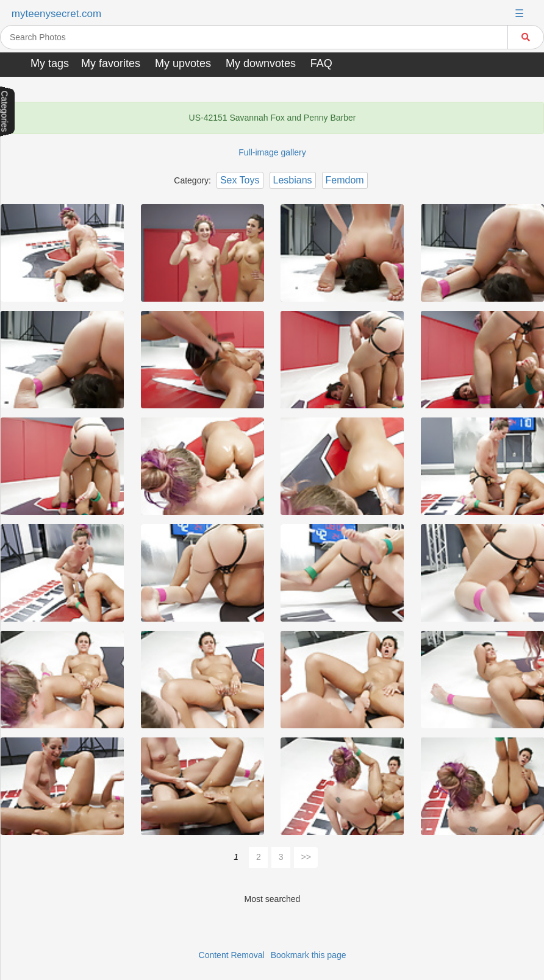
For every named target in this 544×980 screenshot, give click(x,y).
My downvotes (261, 63)
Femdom (345, 180)
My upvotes (183, 63)
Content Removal (232, 955)
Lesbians (293, 180)
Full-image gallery (272, 152)
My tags (50, 63)
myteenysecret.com (56, 14)
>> (306, 857)
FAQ (321, 63)
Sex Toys (240, 180)
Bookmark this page (309, 955)
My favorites (111, 63)
